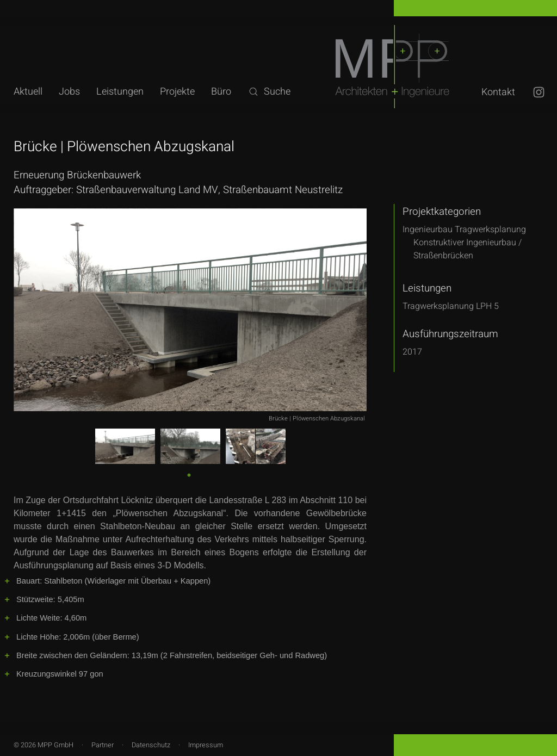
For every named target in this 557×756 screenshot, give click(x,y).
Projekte (177, 92)
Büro (221, 92)
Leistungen (120, 92)
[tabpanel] (125, 446)
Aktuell (28, 92)
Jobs (69, 92)
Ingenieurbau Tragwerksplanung (464, 230)
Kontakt (498, 92)
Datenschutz (151, 745)
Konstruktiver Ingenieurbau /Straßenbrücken (468, 249)
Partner (103, 745)
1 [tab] (188, 474)
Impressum (206, 745)
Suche (269, 92)
